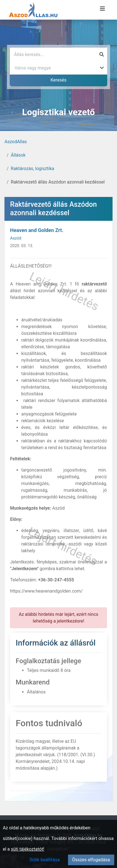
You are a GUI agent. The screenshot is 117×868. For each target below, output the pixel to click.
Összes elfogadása (91, 860)
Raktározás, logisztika (33, 169)
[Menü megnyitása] (102, 9)
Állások (18, 155)
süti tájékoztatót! (28, 849)
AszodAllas (16, 142)
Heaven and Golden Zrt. (37, 230)
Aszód (16, 238)
